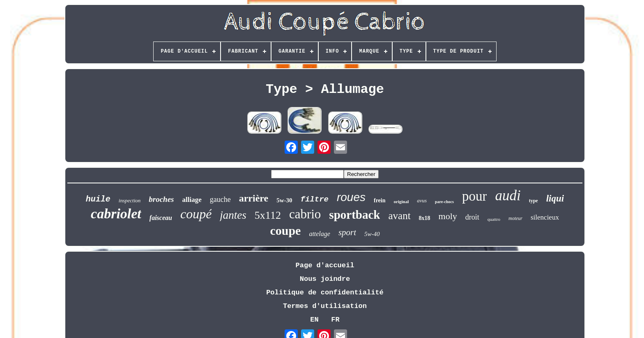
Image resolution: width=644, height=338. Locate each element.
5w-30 (284, 200)
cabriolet (116, 214)
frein (380, 200)
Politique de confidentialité (325, 293)
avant (399, 216)
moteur (515, 218)
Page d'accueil (325, 265)
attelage (320, 234)
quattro (494, 219)
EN (314, 320)
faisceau (161, 218)
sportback (354, 215)
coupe (285, 230)
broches (161, 199)
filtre (315, 199)
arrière (254, 198)
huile (98, 199)
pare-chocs (444, 202)
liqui (555, 198)
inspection (130, 200)
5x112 (268, 215)
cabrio (305, 214)
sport (347, 232)
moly (448, 216)
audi (508, 196)
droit (472, 217)
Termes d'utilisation (325, 306)
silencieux (545, 217)
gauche (220, 199)
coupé (196, 214)
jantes (233, 215)
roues (351, 197)
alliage (192, 200)
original (401, 201)
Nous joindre (325, 279)
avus (422, 200)
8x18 (425, 218)
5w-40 (372, 234)
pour (475, 196)
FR (335, 320)
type (534, 201)
